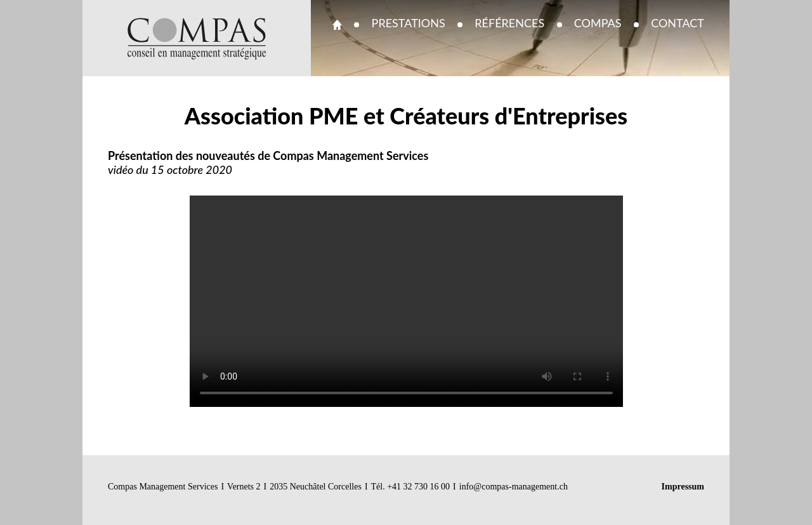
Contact (678, 23)
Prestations (409, 23)
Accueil (337, 25)
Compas (598, 23)
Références (509, 23)
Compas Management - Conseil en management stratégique (197, 39)
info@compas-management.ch (514, 487)
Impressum (683, 487)
